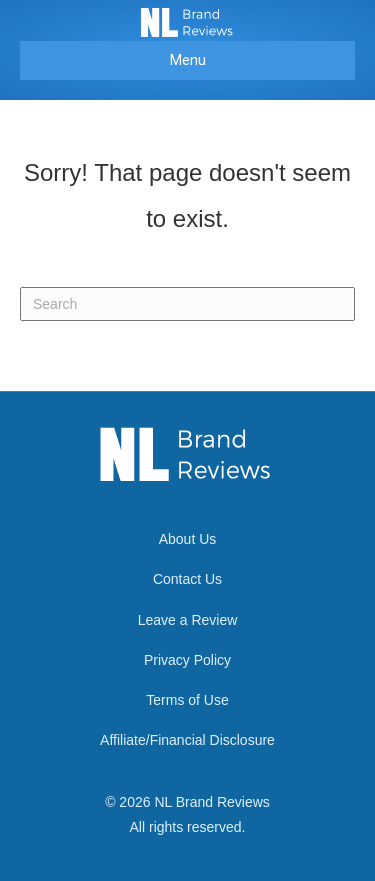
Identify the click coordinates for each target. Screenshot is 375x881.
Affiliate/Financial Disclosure (187, 740)
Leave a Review (188, 620)
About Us (188, 539)
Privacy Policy (187, 660)
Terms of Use (187, 700)
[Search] (187, 304)
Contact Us (187, 579)
